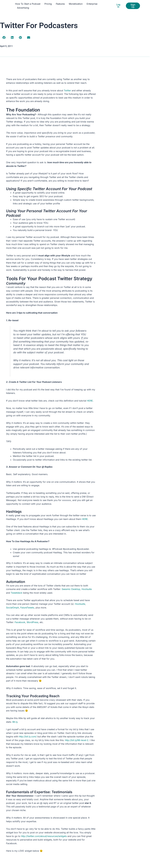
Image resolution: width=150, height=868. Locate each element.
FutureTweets (27, 608)
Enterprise (92, 4)
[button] (4, 38)
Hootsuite (87, 589)
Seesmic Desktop (71, 589)
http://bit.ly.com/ (28, 737)
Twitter (67, 90)
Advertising (23, 8)
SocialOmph (12, 608)
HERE (90, 401)
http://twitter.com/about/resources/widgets (44, 836)
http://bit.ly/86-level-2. (77, 740)
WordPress (32, 622)
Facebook (20, 622)
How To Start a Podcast (28, 4)
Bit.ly (15, 722)
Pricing (48, 4)
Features (60, 4)
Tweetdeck (17, 593)
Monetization (76, 4)
